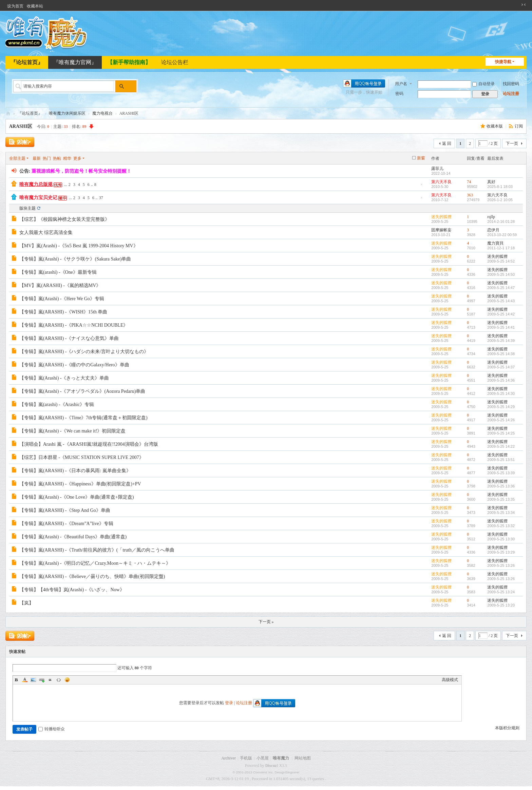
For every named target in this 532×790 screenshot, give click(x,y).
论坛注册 (511, 94)
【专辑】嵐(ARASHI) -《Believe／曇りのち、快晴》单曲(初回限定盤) (92, 576)
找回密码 (511, 84)
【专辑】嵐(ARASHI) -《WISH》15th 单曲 (63, 312)
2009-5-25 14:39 (501, 341)
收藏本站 (35, 6)
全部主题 (17, 158)
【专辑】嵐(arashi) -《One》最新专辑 (58, 272)
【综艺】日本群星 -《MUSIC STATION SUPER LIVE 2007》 (82, 457)
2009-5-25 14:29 (501, 407)
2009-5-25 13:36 (501, 486)
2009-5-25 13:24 (501, 592)
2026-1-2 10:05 (500, 200)
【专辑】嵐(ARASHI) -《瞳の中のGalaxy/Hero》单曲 (74, 365)
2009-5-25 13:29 (501, 552)
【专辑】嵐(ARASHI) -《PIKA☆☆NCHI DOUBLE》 (74, 325)
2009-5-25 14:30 (501, 393)
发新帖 (19, 143)
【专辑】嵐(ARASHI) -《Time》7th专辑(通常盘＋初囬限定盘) (83, 418)
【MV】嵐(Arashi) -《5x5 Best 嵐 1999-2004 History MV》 (79, 246)
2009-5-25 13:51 (501, 460)
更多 (77, 158)
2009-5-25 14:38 (501, 354)
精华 (67, 158)
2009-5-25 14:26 (501, 420)
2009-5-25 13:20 (501, 605)
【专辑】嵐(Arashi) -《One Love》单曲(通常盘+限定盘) (77, 497)
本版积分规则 (507, 728)
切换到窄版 (524, 5)
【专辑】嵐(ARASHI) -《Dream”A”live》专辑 (66, 524)
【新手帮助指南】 (129, 62)
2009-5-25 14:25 (501, 433)
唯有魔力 (281, 758)
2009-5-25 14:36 (501, 380)
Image (33, 680)
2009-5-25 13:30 (501, 539)
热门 (47, 158)
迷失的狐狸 (441, 217)
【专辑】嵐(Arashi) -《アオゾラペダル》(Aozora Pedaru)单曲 (82, 391)
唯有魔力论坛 (8, 113)
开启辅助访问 (517, 5)
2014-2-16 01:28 (501, 221)
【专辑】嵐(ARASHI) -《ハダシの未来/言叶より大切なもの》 (84, 352)
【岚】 (26, 603)
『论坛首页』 (27, 62)
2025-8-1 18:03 (500, 187)
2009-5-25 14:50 (501, 274)
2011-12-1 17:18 (501, 248)
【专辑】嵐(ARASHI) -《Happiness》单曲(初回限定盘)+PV (80, 484)
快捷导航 (503, 62)
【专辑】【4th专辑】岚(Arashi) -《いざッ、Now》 (72, 590)
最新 (37, 158)
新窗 (421, 158)
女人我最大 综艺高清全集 (46, 233)
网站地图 (303, 758)
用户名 (401, 83)
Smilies (67, 680)
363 (470, 195)
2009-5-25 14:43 (501, 301)
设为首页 (15, 6)
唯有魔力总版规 (36, 184)
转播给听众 (52, 729)
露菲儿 (437, 169)
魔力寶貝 (495, 243)
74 (469, 182)
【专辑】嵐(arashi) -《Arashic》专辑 (57, 404)
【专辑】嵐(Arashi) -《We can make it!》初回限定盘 (73, 431)
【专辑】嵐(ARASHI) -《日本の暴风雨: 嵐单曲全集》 (75, 471)
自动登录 (483, 84)
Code (59, 680)
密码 (399, 94)
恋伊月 (493, 230)
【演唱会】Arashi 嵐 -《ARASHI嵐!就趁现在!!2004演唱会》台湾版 (89, 444)
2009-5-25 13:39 (501, 473)
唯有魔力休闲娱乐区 (67, 113)
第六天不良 (441, 182)
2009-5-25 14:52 (501, 261)
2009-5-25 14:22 (501, 446)
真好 (491, 182)
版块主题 (27, 208)
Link (42, 680)
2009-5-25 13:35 (501, 499)
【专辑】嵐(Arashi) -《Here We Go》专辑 (62, 299)
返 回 (447, 143)
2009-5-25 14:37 (501, 367)
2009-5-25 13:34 (501, 513)
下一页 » (266, 622)
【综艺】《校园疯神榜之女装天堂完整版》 (64, 219)
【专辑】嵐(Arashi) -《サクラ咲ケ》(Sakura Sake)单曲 (75, 259)
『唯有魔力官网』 (75, 62)
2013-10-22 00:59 (502, 235)
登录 (229, 703)
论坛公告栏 (175, 62)
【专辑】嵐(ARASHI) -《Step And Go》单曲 (65, 510)
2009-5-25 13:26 (501, 565)
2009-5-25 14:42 (501, 314)
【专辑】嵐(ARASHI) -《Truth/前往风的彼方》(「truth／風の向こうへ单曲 (97, 550)
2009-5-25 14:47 (501, 288)
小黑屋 (263, 758)
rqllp (491, 217)
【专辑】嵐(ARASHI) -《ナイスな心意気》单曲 (69, 338)
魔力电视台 (102, 113)
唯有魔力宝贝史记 (38, 198)
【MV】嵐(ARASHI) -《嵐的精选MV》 (60, 285)
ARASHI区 (21, 126)
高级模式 (450, 680)
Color (25, 680)
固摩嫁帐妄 (441, 230)
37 (101, 198)
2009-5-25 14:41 (501, 327)
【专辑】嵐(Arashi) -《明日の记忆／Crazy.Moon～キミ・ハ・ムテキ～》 (95, 563)
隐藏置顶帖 (421, 186)
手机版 (246, 758)
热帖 (57, 158)
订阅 (519, 126)
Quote (50, 680)
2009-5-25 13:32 (501, 526)
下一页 (512, 143)
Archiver (229, 758)
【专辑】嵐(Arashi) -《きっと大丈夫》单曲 (64, 378)
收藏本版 (495, 126)
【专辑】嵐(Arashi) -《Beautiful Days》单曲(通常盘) (73, 537)
